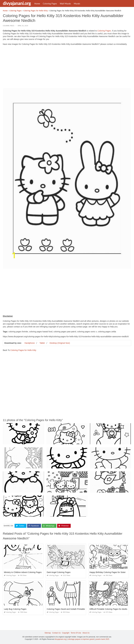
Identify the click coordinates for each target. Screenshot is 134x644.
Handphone (30, 343)
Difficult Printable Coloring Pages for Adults (108, 609)
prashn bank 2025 (102, 639)
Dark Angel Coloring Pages (59, 572)
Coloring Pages (50, 4)
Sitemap (48, 633)
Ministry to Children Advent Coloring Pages (23, 572)
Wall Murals (65, 4)
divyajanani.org (17, 3)
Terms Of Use (76, 633)
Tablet (42, 343)
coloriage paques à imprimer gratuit (81, 639)
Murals (77, 4)
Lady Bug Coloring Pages (15, 609)
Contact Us (56, 633)
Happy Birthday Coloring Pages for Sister (107, 572)
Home (37, 4)
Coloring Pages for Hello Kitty (23, 350)
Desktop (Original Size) (60, 343)
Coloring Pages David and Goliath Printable (66, 609)
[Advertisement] (67, 67)
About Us (86, 633)
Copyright (66, 633)
